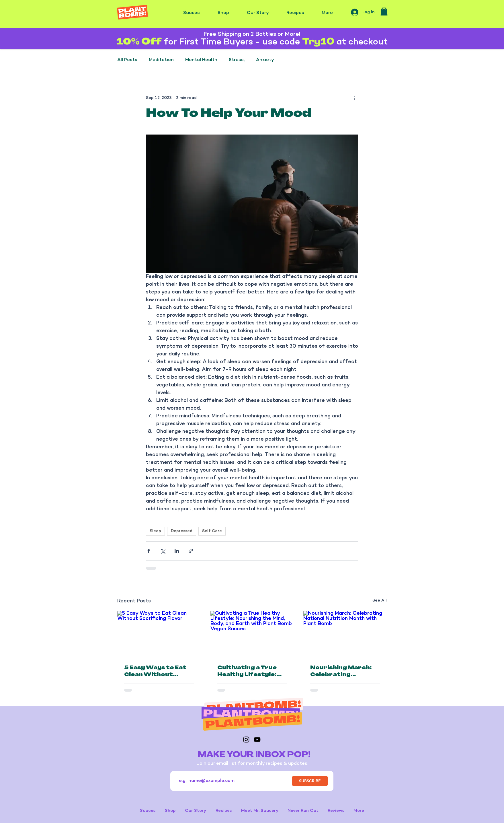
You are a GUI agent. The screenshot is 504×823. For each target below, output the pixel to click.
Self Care (212, 531)
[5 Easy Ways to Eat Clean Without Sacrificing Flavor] (159, 634)
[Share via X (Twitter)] (163, 551)
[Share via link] (191, 551)
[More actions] (355, 98)
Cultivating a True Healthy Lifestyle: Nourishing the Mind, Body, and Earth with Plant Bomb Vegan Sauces (252, 672)
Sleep (155, 531)
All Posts (127, 60)
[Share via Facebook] (149, 551)
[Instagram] (246, 740)
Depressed (182, 531)
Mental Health (201, 60)
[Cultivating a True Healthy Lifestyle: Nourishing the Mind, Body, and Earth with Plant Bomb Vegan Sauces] (252, 635)
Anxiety (265, 60)
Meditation (161, 60)
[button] (384, 11)
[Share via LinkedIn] (177, 551)
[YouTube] (257, 740)
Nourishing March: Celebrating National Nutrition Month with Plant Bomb (341, 672)
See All (380, 601)
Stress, (237, 60)
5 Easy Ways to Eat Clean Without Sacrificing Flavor (155, 672)
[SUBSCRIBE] (310, 781)
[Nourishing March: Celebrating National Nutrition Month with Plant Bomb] (345, 634)
